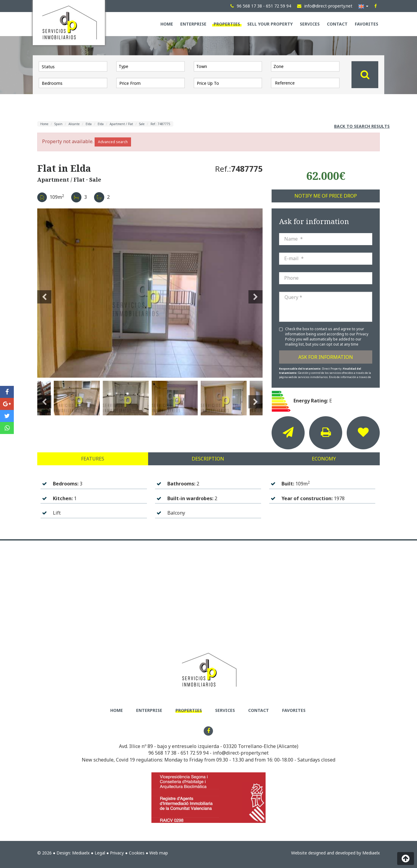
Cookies (137, 853)
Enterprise (193, 24)
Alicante (74, 124)
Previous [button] (44, 293)
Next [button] (256, 293)
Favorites (367, 24)
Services (310, 24)
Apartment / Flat (121, 124)
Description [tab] (208, 459)
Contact (337, 24)
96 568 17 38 (162, 753)
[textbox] (152, 66)
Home (167, 24)
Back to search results (362, 126)
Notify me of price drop (326, 196)
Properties (227, 24)
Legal (100, 853)
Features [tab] (93, 459)
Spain (58, 124)
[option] (150, 293)
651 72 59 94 (195, 753)
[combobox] (151, 66)
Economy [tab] (324, 459)
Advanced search (113, 142)
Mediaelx (81, 853)
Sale (142, 124)
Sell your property (270, 24)
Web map (159, 853)
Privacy (117, 853)
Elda (89, 124)
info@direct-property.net (241, 753)
